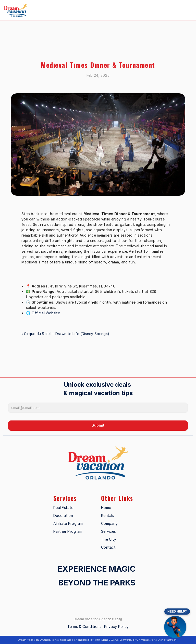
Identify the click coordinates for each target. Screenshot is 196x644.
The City (109, 539)
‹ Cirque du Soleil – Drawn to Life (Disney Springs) (65, 334)
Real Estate (63, 508)
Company (109, 523)
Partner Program (68, 531)
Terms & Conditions (84, 626)
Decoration (63, 515)
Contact (108, 547)
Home (106, 508)
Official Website (46, 313)
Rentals (108, 515)
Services (108, 531)
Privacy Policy (117, 626)
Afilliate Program (68, 523)
